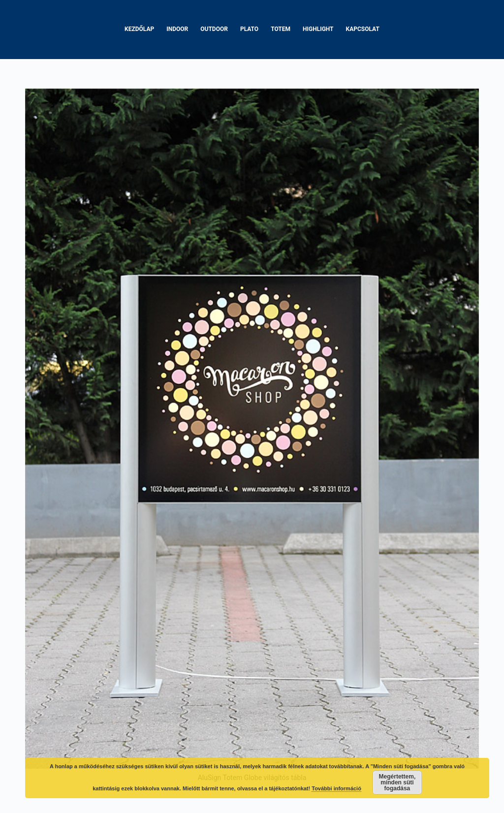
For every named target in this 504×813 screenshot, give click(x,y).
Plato (249, 29)
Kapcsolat (363, 29)
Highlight (318, 29)
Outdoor (214, 29)
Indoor (177, 29)
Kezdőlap (139, 29)
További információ (336, 788)
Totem (281, 29)
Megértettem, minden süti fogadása (397, 782)
